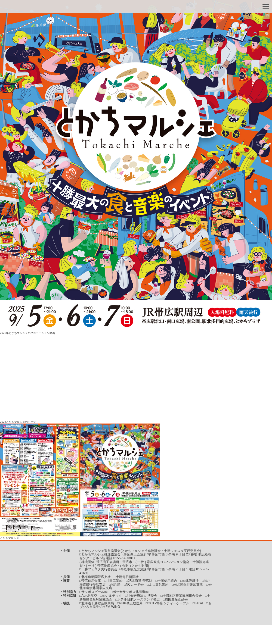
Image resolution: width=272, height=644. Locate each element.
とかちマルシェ (10, 538)
